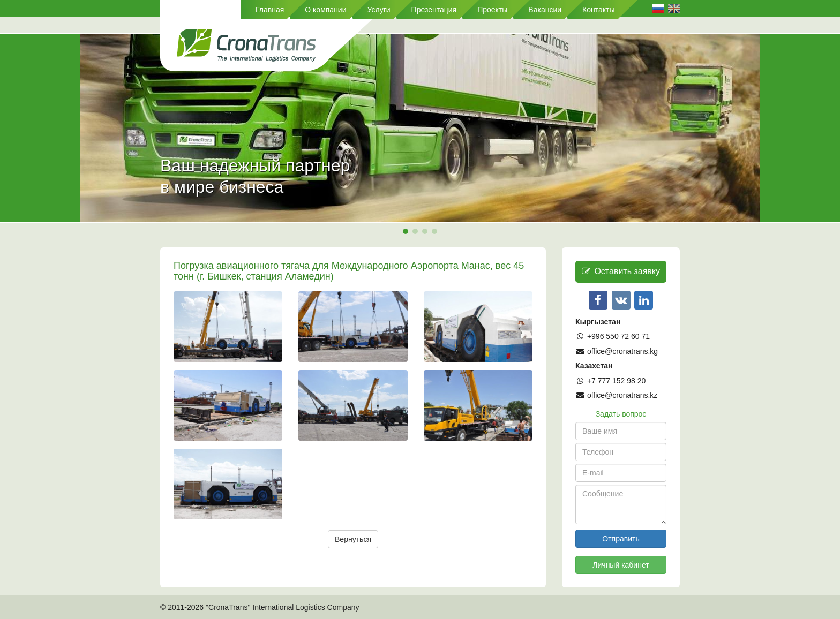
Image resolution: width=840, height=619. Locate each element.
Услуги (379, 10)
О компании (325, 10)
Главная (270, 10)
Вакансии (545, 10)
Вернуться (353, 539)
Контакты (598, 10)
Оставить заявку (621, 271)
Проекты (492, 10)
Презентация (434, 10)
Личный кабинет (621, 565)
